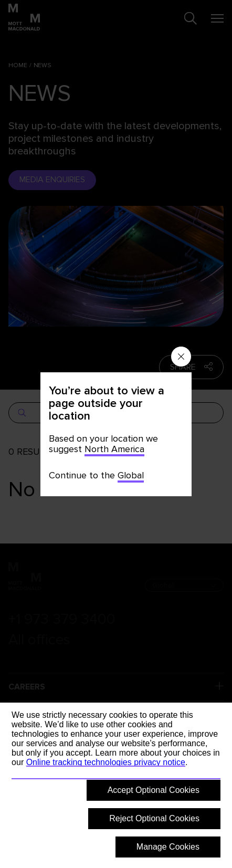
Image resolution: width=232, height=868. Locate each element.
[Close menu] (181, 357)
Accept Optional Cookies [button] (154, 790)
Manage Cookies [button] (168, 847)
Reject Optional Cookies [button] (154, 818)
